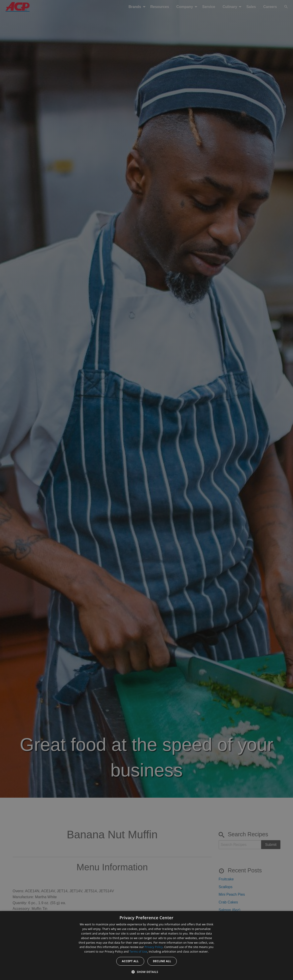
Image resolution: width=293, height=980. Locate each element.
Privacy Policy (154, 947)
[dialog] (146, 945)
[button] (146, 972)
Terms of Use (138, 952)
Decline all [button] (162, 961)
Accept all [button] (130, 961)
